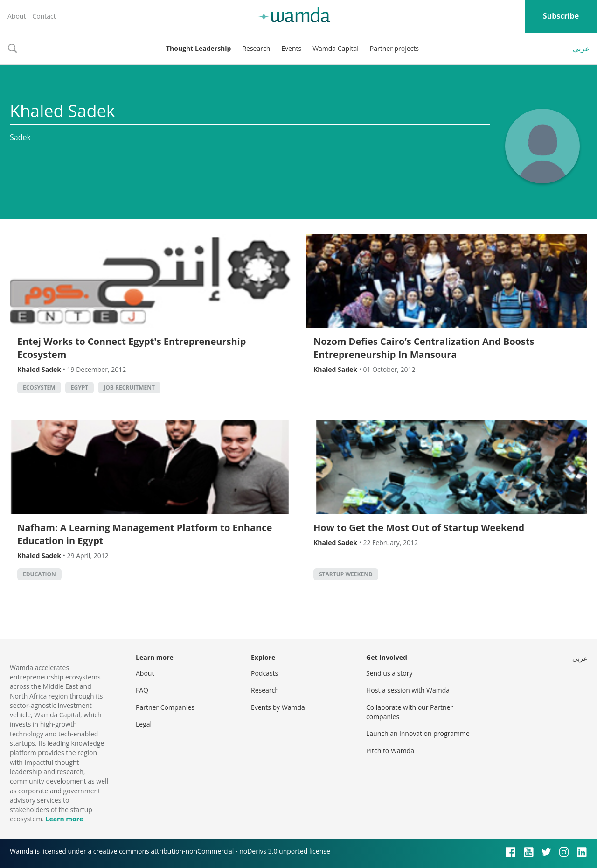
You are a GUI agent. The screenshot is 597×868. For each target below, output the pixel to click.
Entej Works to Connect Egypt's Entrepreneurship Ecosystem (132, 348)
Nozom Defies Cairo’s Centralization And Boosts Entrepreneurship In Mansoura (424, 348)
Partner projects (394, 48)
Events (291, 48)
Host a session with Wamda (408, 690)
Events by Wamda (278, 707)
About (17, 16)
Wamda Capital (336, 48)
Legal (144, 724)
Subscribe (561, 16)
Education (39, 574)
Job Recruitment (129, 388)
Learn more (64, 819)
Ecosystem (39, 388)
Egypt (80, 388)
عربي (581, 49)
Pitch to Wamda (390, 751)
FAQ (142, 690)
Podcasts (264, 673)
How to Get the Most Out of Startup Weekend (419, 528)
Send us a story (389, 673)
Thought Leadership (198, 48)
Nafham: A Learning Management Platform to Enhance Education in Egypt (145, 534)
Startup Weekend (346, 574)
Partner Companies (165, 707)
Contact (44, 16)
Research (256, 48)
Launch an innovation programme (418, 733)
